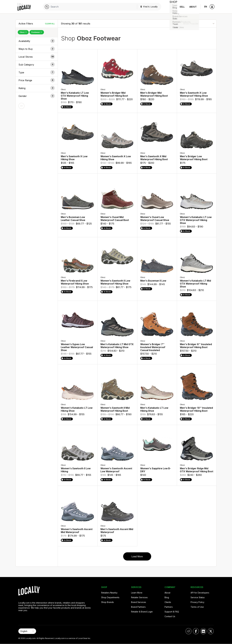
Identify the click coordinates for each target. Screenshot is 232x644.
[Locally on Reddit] (188, 631)
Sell (182, 7)
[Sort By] (199, 23)
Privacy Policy (197, 602)
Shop (172, 7)
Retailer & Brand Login (142, 612)
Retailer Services (139, 597)
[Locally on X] (211, 631)
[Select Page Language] (27, 631)
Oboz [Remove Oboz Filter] (23, 32)
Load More (137, 556)
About (193, 7)
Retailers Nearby (109, 593)
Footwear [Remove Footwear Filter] (37, 32)
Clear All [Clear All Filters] (50, 24)
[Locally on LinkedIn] (203, 631)
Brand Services (139, 602)
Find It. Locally (146, 7)
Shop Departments (110, 597)
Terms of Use (197, 607)
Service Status (198, 597)
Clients (168, 602)
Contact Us (170, 616)
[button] (37, 41)
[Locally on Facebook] (196, 631)
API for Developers (200, 593)
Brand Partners (138, 607)
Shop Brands (107, 602)
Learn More (137, 593)
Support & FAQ (172, 612)
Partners (169, 607)
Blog (167, 597)
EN (206, 7)
